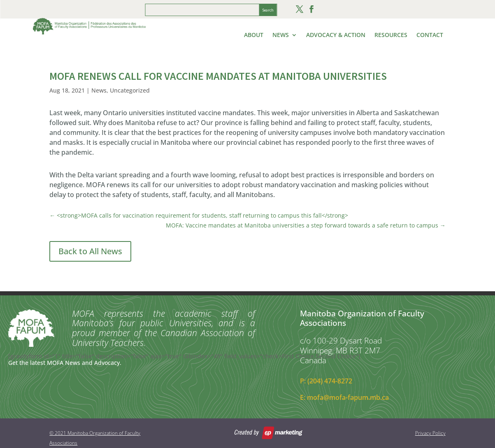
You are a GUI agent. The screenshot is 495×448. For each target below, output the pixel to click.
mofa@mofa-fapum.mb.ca (348, 397)
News (281, 35)
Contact (430, 35)
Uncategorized (130, 90)
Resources (391, 35)
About (254, 35)
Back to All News (90, 251)
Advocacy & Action (336, 35)
